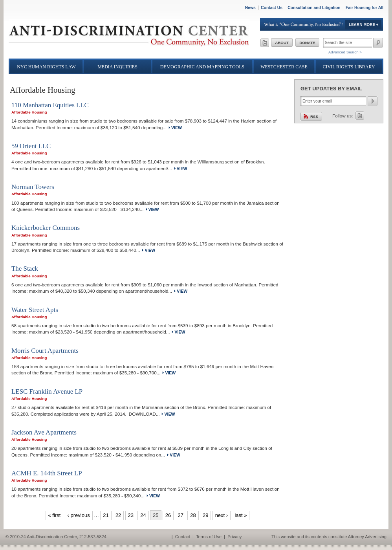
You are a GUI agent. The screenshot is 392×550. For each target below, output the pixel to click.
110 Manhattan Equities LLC (50, 105)
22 (118, 515)
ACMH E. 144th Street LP (47, 473)
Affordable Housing (29, 112)
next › (222, 515)
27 (180, 515)
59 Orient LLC (31, 146)
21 (106, 515)
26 (168, 515)
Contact (183, 537)
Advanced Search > (345, 52)
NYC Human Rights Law (46, 67)
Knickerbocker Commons (46, 228)
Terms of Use (209, 537)
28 (193, 515)
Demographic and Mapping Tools (202, 67)
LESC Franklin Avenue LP (47, 391)
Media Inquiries (117, 67)
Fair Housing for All (365, 8)
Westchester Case (284, 67)
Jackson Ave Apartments (44, 432)
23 (131, 515)
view (177, 128)
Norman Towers (33, 187)
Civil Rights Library (349, 67)
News (250, 8)
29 (205, 515)
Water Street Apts (35, 310)
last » (241, 515)
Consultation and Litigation (314, 8)
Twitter (360, 115)
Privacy (234, 537)
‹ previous (79, 515)
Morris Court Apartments (45, 351)
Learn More (322, 24)
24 (143, 515)
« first (55, 515)
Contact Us (272, 8)
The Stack (25, 269)
